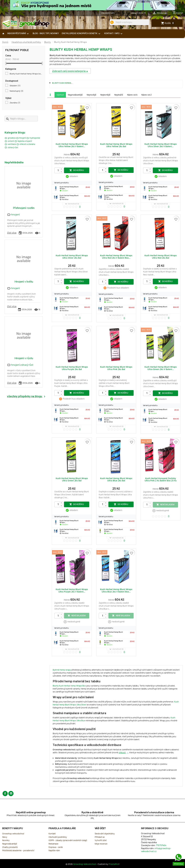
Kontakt (52, 834)
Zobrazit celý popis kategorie (69, 71)
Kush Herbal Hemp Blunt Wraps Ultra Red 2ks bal (161, 257)
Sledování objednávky (105, 834)
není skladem (165, 504)
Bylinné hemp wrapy (62, 670)
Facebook (5, 794)
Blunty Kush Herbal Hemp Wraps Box (69, 686)
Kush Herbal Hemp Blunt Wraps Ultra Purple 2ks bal (72, 368)
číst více (12, 233)
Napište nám (54, 850)
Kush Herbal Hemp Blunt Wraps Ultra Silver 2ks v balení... (161, 145)
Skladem (15, 86)
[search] (112, 22)
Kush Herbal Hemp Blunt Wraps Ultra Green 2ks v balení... (161, 368)
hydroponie (33, 138)
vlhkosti (122, 753)
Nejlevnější (105, 95)
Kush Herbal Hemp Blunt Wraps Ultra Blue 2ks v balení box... (116, 590)
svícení (10, 141)
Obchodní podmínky (58, 837)
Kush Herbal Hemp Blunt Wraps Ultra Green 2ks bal (72, 479)
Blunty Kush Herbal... (63, 83)
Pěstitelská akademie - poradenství (18, 850)
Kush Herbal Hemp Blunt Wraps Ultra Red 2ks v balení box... (116, 257)
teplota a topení (23, 141)
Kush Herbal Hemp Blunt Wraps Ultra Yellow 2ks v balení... (72, 145)
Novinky (6, 840)
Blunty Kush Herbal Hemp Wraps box (26, 74)
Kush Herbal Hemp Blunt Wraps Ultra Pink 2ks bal (116, 368)
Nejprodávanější (75, 95)
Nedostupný (16, 91)
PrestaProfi (114, 864)
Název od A (132, 95)
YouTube (11, 794)
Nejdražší (119, 95)
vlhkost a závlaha (26, 144)
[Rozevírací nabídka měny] (142, 13)
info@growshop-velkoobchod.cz (156, 850)
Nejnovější (91, 95)
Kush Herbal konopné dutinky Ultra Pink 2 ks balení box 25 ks (161, 479)
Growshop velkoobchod (13, 834)
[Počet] (59, 170)
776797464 (120, 13)
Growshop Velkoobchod (85, 864)
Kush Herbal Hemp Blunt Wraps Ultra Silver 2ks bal (72, 257)
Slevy (5, 837)
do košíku (77, 170)
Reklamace (53, 844)
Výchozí (60, 95)
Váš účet (100, 828)
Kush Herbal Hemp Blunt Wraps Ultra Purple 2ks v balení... (72, 590)
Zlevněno (15, 103)
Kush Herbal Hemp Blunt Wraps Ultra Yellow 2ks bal (116, 145)
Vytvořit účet (101, 840)
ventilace (11, 144)
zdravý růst (11, 147)
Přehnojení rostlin (24, 208)
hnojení (21, 138)
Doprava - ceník (56, 847)
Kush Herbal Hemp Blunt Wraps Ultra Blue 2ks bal (116, 479)
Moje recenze (101, 844)
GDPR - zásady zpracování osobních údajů (68, 840)
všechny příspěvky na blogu (27, 397)
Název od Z (146, 95)
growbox (10, 138)
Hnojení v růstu (24, 358)
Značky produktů (10, 847)
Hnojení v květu (24, 282)
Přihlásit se (100, 837)
